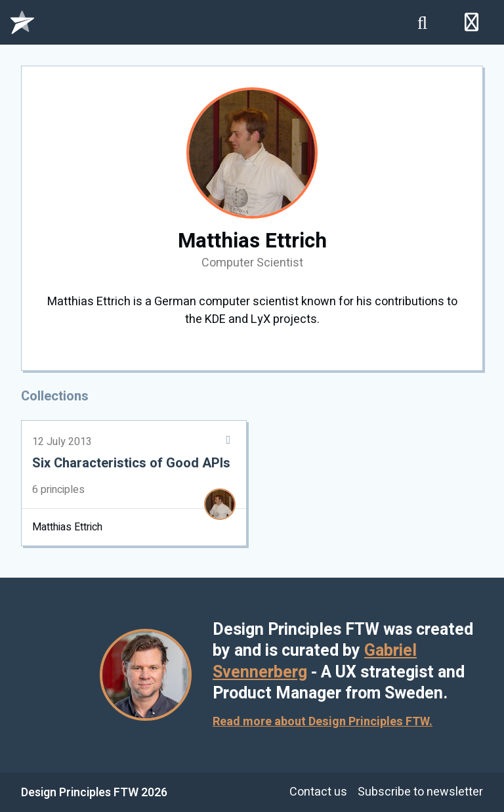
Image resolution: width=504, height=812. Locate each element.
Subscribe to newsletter (420, 792)
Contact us (318, 792)
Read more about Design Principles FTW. (323, 722)
